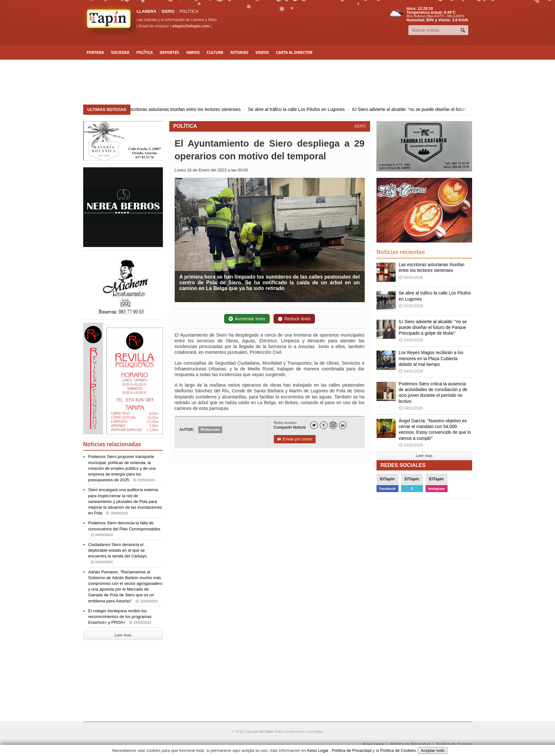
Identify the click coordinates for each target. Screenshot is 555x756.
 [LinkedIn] (343, 425)
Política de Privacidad (410, 744)
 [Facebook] (324, 425)
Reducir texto (294, 319)
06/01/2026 (411, 278)
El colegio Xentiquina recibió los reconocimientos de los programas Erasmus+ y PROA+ (120, 617)
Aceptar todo (433, 750)
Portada (95, 52)
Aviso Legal (373, 744)
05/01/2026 (411, 306)
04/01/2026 (411, 340)
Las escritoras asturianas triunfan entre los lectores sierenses (186, 109)
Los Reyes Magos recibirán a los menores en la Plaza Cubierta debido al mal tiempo (431, 358)
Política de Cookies (454, 744)
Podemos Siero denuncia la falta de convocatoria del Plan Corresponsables (124, 529)
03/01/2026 (411, 445)
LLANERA (147, 11)
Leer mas (123, 635)
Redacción (210, 430)
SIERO (168, 11)
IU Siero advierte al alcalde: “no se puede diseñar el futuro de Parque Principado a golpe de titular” (433, 327)
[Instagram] (333, 425)
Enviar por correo (295, 439)
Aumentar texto (247, 319)
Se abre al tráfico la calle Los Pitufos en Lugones (303, 109)
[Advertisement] (278, 82)
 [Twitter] (314, 425)
